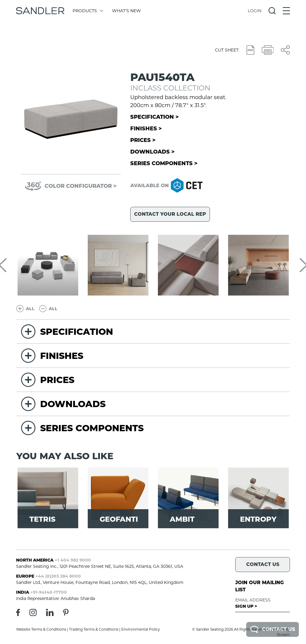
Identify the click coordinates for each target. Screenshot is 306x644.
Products (88, 11)
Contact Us (273, 629)
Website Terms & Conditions (41, 629)
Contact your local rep (170, 214)
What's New (127, 11)
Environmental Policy (141, 629)
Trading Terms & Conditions (94, 629)
